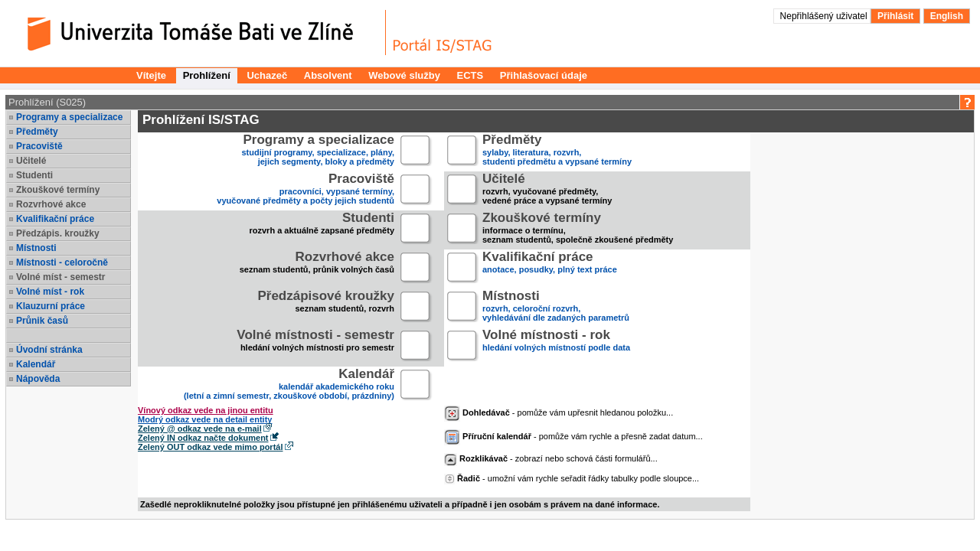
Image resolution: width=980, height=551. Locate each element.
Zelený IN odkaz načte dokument (203, 438)
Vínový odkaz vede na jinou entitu (206, 410)
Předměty (37, 132)
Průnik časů (42, 321)
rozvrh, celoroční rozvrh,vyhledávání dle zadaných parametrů (556, 307)
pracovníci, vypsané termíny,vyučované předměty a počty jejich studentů (305, 190)
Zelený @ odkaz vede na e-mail (200, 429)
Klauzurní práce (51, 306)
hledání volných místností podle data (556, 346)
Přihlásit (895, 16)
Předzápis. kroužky (58, 233)
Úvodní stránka (49, 350)
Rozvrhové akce (51, 204)
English (947, 16)
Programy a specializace (69, 117)
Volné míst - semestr (60, 277)
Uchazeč (267, 75)
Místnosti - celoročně (62, 262)
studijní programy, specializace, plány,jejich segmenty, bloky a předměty (318, 151)
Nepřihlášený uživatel (825, 16)
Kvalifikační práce (55, 219)
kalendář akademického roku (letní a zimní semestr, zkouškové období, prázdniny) (289, 385)
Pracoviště (39, 146)
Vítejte (151, 75)
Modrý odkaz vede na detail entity (205, 419)
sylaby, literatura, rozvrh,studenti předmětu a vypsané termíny (557, 151)
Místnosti (36, 248)
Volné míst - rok (50, 292)
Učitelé (31, 161)
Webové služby (404, 75)
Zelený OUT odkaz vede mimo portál (211, 447)
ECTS (470, 75)
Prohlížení (207, 75)
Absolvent (328, 75)
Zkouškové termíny (58, 190)
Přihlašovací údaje (544, 75)
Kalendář (36, 364)
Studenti (34, 175)
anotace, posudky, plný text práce (550, 268)
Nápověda (38, 379)
